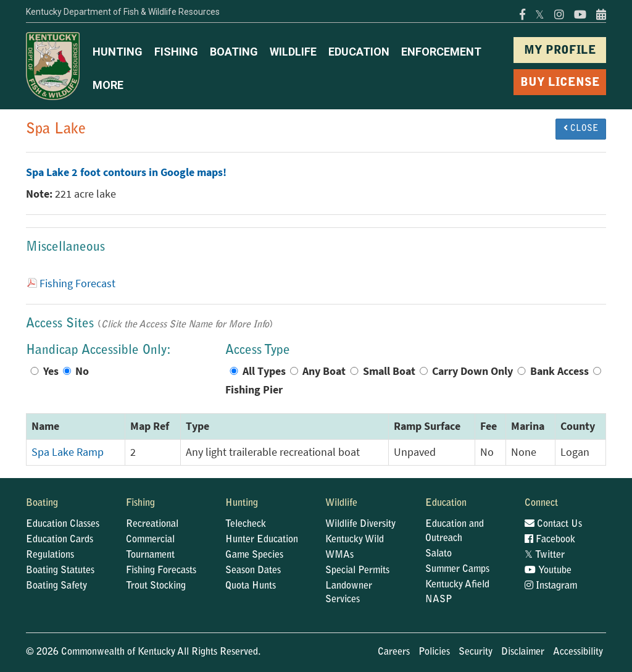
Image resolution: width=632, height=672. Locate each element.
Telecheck (246, 524)
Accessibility (578, 652)
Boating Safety (56, 586)
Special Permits (357, 571)
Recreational (152, 524)
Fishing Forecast (77, 283)
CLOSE (581, 128)
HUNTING (118, 52)
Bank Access (559, 371)
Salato (439, 554)
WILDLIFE (293, 52)
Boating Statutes (60, 571)
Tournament (150, 555)
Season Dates (253, 571)
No (82, 371)
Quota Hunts (251, 586)
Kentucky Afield (457, 585)
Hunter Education (262, 540)
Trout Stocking (156, 586)
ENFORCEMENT (441, 52)
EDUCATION (359, 52)
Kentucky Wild (355, 540)
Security (476, 652)
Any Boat (324, 371)
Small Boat (389, 371)
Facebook (550, 540)
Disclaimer (523, 652)
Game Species (254, 555)
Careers (394, 652)
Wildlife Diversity (360, 524)
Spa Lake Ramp (68, 452)
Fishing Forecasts (161, 571)
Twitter (545, 555)
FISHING (176, 52)
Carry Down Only (472, 371)
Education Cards (60, 540)
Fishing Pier (254, 390)
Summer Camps (457, 569)
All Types (264, 371)
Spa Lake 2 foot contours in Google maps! (126, 172)
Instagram (551, 586)
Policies (434, 652)
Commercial (150, 540)
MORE (108, 85)
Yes (51, 371)
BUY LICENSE (560, 83)
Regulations (50, 555)
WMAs (339, 555)
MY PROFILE (560, 51)
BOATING (234, 52)
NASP (439, 600)
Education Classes (63, 524)
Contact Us (553, 524)
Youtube (548, 571)
